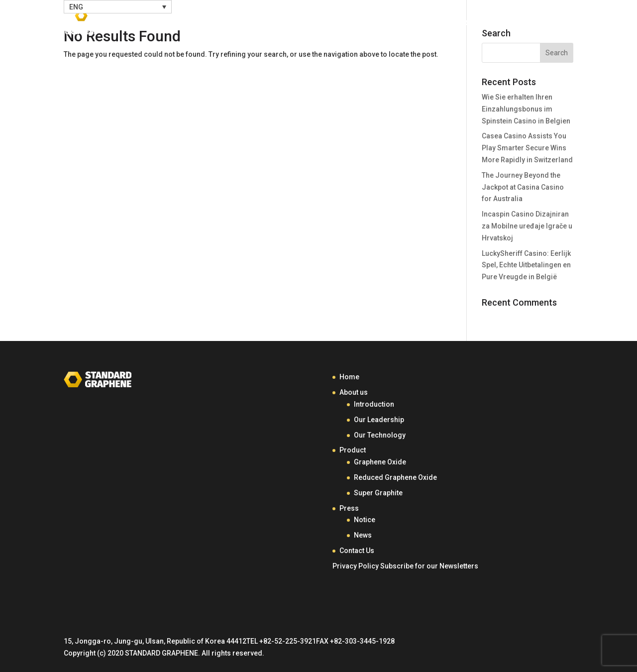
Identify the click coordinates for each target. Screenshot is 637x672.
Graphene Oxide (380, 462)
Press (463, 24)
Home (300, 24)
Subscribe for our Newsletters (429, 566)
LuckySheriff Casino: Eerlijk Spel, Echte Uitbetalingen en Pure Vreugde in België (526, 265)
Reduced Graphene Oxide (395, 477)
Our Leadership (379, 420)
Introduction (374, 404)
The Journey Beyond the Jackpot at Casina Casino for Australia (523, 187)
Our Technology (380, 435)
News (363, 535)
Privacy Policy (356, 566)
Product (409, 24)
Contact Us (524, 24)
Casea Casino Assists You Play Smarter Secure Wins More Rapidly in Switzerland (527, 148)
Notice (365, 520)
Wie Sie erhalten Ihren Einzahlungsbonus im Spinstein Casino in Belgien (526, 109)
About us (354, 392)
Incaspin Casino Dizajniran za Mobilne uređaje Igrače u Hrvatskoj (527, 226)
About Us (347, 24)
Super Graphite (378, 493)
